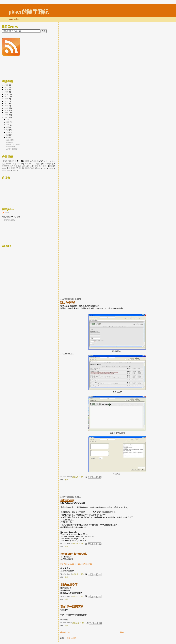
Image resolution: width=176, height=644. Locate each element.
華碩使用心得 (19, 166)
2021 (7, 87)
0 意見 (82, 477)
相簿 (67, 577)
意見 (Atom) (72, 638)
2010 (7, 110)
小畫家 (44, 166)
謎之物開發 (68, 302)
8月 (8, 130)
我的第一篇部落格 (72, 607)
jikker (7, 213)
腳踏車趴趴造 (30, 168)
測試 (67, 599)
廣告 (67, 547)
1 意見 (82, 623)
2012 (7, 106)
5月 (8, 138)
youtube (28, 164)
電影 (38, 164)
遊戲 (14, 170)
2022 (7, 85)
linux (30, 166)
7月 (8, 132)
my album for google (74, 554)
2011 (7, 108)
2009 (7, 112)
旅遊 (51, 166)
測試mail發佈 (69, 585)
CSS (39, 168)
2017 (7, 96)
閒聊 (67, 626)
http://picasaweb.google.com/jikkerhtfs (76, 564)
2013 (7, 103)
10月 (8, 125)
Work (45, 168)
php (18, 164)
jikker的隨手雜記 (29, 12)
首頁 (122, 632)
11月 (8, 122)
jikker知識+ (9, 161)
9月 (8, 127)
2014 (7, 101)
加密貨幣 (12, 168)
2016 (7, 99)
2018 (7, 94)
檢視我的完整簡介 (9, 220)
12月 (8, 119)
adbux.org (67, 500)
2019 (7, 92)
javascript (6, 166)
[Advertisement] (94, 490)
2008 (7, 115)
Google (48, 164)
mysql (4, 168)
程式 (67, 480)
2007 (7, 117)
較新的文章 (65, 632)
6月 (8, 135)
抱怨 (36, 161)
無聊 (36, 166)
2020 (7, 90)
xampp (51, 168)
